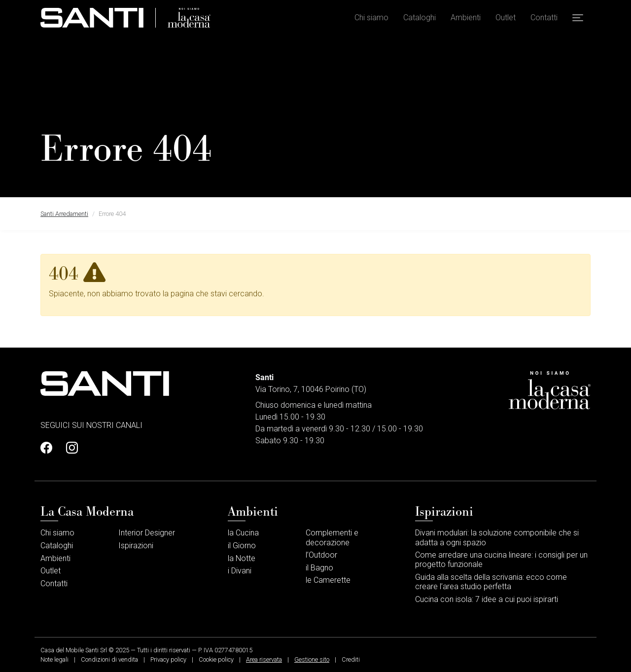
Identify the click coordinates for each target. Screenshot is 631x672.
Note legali (54, 659)
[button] (578, 20)
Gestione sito (312, 659)
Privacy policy (168, 659)
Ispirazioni (136, 546)
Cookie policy (216, 659)
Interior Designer (147, 533)
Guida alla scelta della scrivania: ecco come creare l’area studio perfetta (491, 582)
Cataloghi (420, 20)
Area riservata (264, 659)
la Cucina (243, 533)
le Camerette (328, 580)
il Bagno (319, 568)
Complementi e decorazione (332, 537)
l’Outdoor (321, 555)
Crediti (351, 659)
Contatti (544, 20)
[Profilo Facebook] (49, 448)
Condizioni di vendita (109, 659)
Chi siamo (371, 20)
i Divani (240, 571)
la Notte (242, 558)
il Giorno (242, 546)
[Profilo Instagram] (69, 448)
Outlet (506, 20)
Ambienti (466, 20)
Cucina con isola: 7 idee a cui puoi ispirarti (487, 599)
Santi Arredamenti (64, 214)
